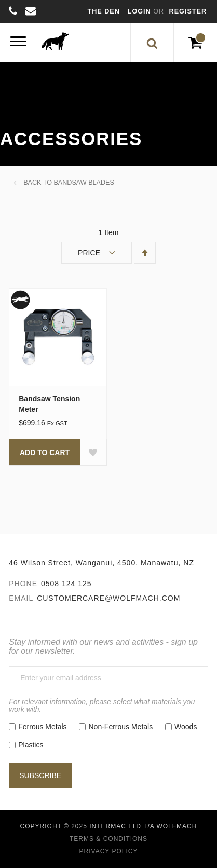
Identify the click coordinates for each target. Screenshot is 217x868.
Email (21, 598)
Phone (23, 584)
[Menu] (18, 43)
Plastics (31, 745)
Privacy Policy (109, 851)
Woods (186, 727)
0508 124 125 (66, 584)
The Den (104, 11)
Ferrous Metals (42, 727)
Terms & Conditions (108, 839)
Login (140, 11)
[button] (93, 452)
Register (188, 11)
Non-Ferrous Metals (120, 727)
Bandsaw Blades (84, 183)
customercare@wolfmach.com (108, 598)
